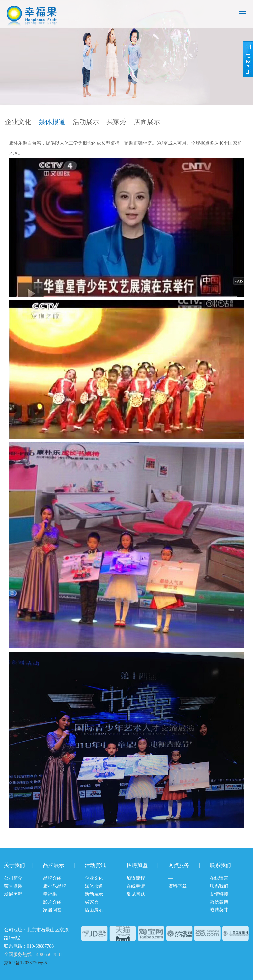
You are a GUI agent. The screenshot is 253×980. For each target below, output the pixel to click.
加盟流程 (136, 878)
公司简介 (13, 878)
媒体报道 (52, 122)
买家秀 (116, 122)
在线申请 (136, 886)
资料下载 (178, 886)
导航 (242, 13)
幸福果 (50, 894)
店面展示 (147, 122)
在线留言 (219, 878)
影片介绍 (52, 902)
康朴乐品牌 (55, 886)
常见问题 (136, 894)
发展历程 (13, 894)
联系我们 (219, 886)
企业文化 (18, 122)
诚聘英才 (219, 910)
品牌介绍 (52, 878)
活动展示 (86, 122)
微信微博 (219, 902)
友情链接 (219, 894)
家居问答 (52, 910)
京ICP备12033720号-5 (26, 963)
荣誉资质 (13, 886)
